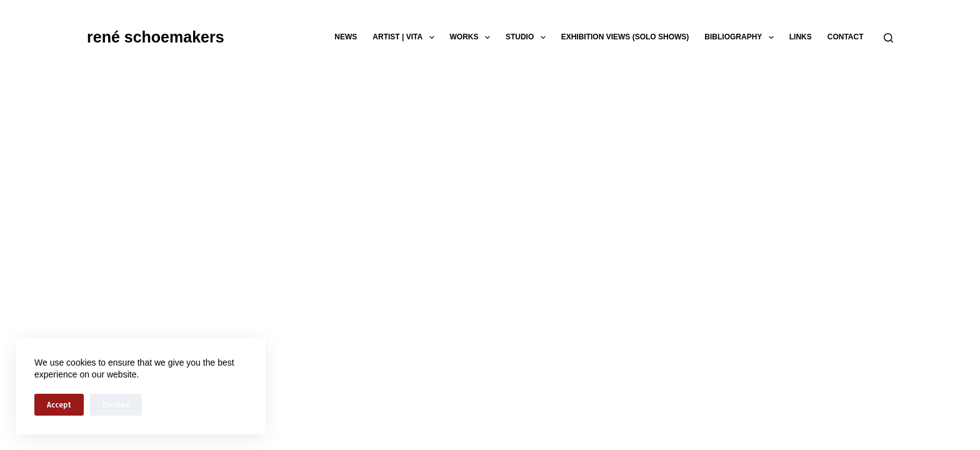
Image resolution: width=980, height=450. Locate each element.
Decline (116, 405)
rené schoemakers (156, 37)
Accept (59, 405)
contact (846, 37)
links (801, 37)
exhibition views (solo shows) (625, 37)
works (472, 37)
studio (528, 37)
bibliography (741, 37)
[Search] (888, 38)
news (346, 37)
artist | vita (406, 37)
